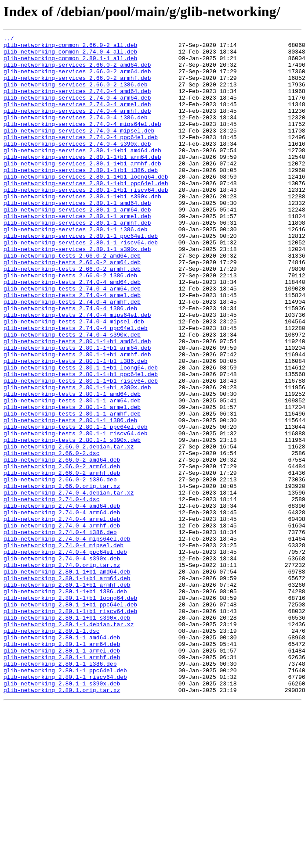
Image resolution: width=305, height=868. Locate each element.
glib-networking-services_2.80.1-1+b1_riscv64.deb (86, 221)
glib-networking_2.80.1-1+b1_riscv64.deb (70, 727)
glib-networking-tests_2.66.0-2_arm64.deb (72, 308)
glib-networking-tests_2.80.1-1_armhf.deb (72, 490)
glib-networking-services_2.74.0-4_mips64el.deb (82, 142)
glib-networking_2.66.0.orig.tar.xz (62, 577)
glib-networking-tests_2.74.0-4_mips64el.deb (77, 371)
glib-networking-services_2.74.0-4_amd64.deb (77, 103)
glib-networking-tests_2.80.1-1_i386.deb (70, 498)
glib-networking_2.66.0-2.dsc (51, 537)
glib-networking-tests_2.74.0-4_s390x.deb (72, 395)
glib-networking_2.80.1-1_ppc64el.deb (65, 798)
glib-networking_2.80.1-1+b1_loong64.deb (70, 711)
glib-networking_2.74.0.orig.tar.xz (62, 671)
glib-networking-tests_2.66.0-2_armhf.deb (72, 316)
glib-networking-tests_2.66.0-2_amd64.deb (72, 300)
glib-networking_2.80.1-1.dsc (51, 750)
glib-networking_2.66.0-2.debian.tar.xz (69, 529)
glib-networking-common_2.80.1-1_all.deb (70, 63)
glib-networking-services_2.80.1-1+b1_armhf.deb (82, 190)
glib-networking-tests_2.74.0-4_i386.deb (70, 363)
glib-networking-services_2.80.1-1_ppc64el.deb (81, 276)
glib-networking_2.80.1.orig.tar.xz (62, 821)
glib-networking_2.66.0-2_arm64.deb (62, 553)
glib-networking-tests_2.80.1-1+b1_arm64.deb (77, 411)
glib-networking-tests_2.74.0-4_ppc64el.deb (76, 387)
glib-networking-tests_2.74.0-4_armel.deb (72, 348)
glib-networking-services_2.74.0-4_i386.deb (76, 134)
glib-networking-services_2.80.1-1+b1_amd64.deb (82, 174)
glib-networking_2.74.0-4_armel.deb (62, 616)
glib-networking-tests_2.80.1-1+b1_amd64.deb (77, 403)
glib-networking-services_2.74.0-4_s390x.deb (77, 166)
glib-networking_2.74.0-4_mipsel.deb (64, 648)
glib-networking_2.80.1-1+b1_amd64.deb (67, 679)
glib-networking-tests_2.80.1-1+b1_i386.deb (76, 427)
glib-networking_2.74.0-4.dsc (51, 592)
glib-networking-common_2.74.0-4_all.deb (70, 55)
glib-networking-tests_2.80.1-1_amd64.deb (72, 466)
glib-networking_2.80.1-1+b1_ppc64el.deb (70, 719)
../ (9, 39)
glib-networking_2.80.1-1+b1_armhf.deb (67, 695)
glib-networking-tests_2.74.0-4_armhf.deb (72, 355)
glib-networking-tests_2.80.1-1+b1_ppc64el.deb (81, 442)
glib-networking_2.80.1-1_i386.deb (60, 790)
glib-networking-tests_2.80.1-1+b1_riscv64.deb (81, 450)
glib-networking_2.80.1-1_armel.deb (62, 774)
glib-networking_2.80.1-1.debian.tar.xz (69, 742)
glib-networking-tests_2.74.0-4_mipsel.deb (74, 379)
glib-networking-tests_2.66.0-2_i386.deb (70, 324)
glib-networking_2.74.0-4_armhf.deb (62, 624)
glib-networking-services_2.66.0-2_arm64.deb (77, 79)
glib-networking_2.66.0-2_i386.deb (60, 569)
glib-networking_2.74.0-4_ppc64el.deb (65, 656)
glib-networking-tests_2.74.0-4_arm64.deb (72, 340)
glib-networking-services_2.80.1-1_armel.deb (77, 253)
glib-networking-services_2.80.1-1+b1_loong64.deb (86, 205)
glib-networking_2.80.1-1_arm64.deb (62, 766)
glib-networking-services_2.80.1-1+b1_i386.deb (81, 197)
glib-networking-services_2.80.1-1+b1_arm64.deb (82, 182)
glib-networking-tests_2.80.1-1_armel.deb (72, 482)
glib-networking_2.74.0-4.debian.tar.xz (69, 585)
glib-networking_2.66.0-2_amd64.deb (62, 545)
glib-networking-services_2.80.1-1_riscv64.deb (81, 284)
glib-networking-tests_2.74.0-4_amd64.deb (72, 332)
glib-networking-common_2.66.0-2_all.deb (70, 47)
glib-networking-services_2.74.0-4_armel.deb (77, 118)
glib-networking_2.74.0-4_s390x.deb (62, 664)
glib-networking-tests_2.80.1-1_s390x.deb (72, 521)
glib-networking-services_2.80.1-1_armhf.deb (77, 261)
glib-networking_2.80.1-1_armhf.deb (62, 782)
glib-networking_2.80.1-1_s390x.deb (62, 814)
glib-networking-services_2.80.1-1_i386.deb (76, 269)
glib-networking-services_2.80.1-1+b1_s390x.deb (82, 229)
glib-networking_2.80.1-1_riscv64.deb (65, 806)
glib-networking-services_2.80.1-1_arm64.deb (77, 245)
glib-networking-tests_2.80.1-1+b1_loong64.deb (81, 434)
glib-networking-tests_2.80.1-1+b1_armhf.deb (77, 419)
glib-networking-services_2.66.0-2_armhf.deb (77, 87)
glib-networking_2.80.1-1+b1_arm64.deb (67, 687)
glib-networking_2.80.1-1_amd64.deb (62, 758)
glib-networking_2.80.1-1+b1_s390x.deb (67, 735)
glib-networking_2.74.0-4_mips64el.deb (67, 640)
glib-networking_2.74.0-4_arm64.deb (62, 608)
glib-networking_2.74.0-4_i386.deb (60, 632)
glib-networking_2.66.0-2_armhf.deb (62, 561)
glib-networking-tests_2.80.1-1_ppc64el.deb (76, 506)
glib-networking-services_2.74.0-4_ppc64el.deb (81, 158)
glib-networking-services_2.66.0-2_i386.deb (76, 95)
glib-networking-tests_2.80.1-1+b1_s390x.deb (77, 458)
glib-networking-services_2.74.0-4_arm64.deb (77, 111)
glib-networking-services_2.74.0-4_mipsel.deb (79, 150)
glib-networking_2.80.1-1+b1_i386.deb (65, 703)
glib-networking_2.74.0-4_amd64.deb (62, 600)
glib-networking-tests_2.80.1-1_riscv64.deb (76, 513)
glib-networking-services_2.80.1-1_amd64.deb (77, 237)
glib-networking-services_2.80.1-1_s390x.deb (77, 292)
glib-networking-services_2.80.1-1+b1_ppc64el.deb (86, 213)
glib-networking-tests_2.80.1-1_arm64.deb (72, 474)
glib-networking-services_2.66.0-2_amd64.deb (77, 71)
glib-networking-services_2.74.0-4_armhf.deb (77, 126)
